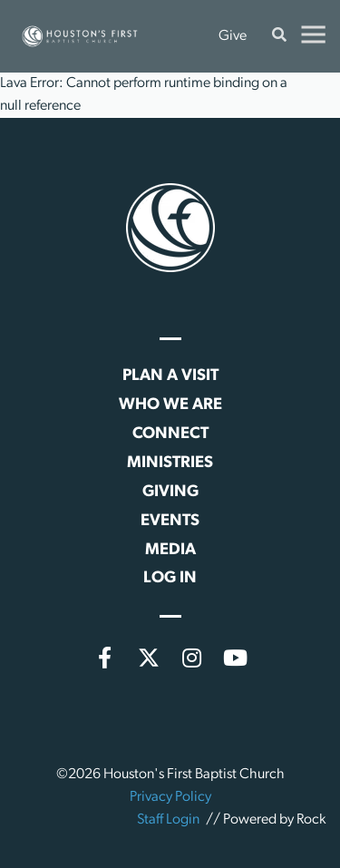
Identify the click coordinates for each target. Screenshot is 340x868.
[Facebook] (105, 658)
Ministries (170, 463)
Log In (170, 578)
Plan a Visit (170, 376)
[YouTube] (236, 658)
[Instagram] (192, 658)
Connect (170, 434)
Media (170, 550)
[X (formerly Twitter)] (149, 658)
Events (170, 521)
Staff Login (168, 820)
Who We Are (170, 405)
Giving (170, 492)
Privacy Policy (170, 797)
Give (233, 36)
